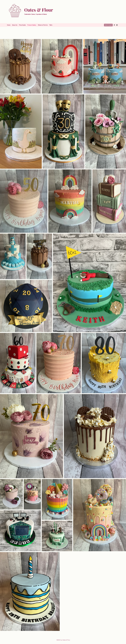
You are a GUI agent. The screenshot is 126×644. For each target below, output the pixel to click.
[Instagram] (117, 25)
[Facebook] (114, 25)
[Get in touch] (108, 25)
